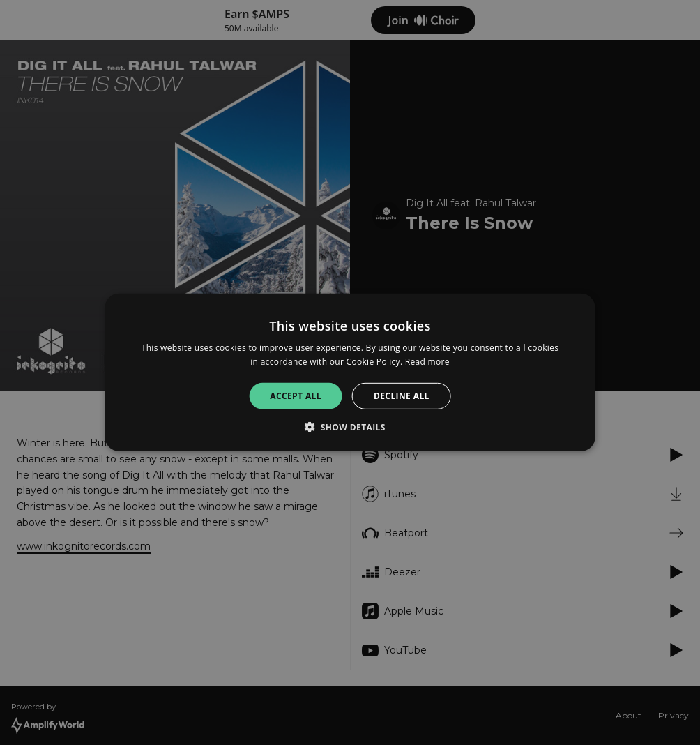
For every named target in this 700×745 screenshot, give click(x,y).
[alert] (350, 372)
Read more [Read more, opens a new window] (427, 362)
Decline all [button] (402, 396)
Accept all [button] (296, 396)
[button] (350, 427)
